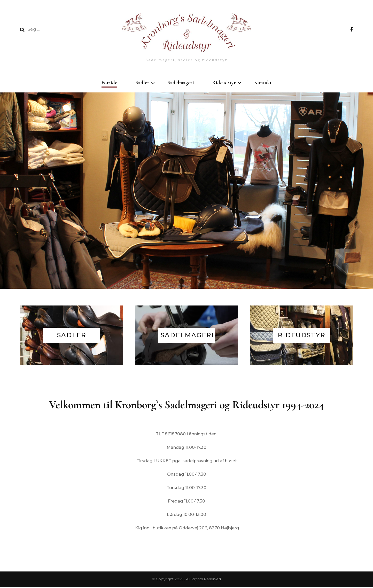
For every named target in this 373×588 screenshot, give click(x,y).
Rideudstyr (224, 83)
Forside (109, 83)
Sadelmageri (181, 83)
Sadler (142, 83)
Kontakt (263, 83)
